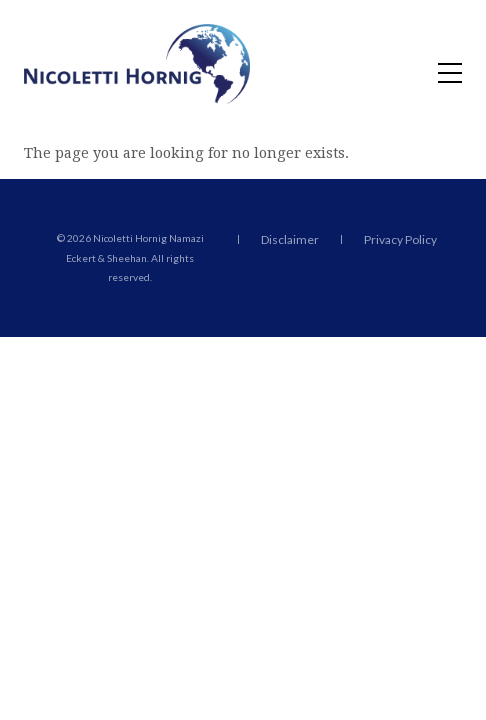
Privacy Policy (400, 239)
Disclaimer (290, 239)
